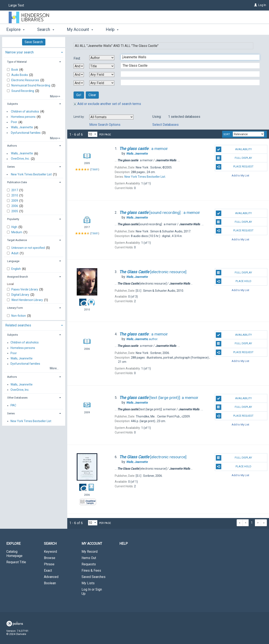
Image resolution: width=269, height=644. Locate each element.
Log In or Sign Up (92, 592)
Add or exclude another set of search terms (107, 104)
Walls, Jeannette (22, 127)
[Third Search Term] (188, 74)
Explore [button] (15, 29)
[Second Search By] (102, 66)
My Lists (88, 583)
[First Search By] (102, 58)
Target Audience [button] (17, 240)
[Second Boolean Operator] (79, 75)
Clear (92, 95)
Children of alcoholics (25, 111)
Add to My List (240, 176)
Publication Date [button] (17, 182)
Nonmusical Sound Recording (31, 85)
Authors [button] (12, 146)
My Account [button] (80, 29)
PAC (13, 405)
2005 (15, 211)
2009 (15, 201)
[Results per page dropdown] (93, 134)
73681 (95, 170)
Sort (227, 134)
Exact (48, 570)
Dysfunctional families (26, 133)
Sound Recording (23, 91)
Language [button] (13, 261)
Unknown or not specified (28, 248)
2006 (15, 206)
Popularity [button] (13, 219)
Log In (262, 5)
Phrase (49, 564)
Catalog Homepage (14, 554)
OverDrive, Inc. (20, 159)
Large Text (16, 5)
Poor (14, 122)
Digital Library (21, 295)
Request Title (16, 562)
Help (124, 544)
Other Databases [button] (17, 398)
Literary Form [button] (15, 308)
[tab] (34, 52)
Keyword (50, 552)
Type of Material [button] (17, 62)
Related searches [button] (18, 325)
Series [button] (11, 167)
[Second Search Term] (188, 66)
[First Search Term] (188, 57)
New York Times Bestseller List (31, 174)
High (15, 227)
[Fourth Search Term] (188, 82)
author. (142, 339)
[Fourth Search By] (102, 83)
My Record (90, 552)
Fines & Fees (91, 570)
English (16, 269)
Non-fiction (19, 316)
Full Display (234, 158)
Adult (15, 253)
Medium (17, 232)
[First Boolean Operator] (79, 66)
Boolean (50, 583)
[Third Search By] (102, 75)
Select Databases (165, 125)
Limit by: (79, 117)
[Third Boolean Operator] (79, 83)
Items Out (89, 558)
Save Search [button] (34, 42)
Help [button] (112, 29)
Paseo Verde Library (25, 289)
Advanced (51, 577)
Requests (89, 564)
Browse (50, 558)
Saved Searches (94, 577)
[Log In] (256, 5)
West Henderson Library (27, 300)
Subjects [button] (13, 104)
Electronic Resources (26, 80)
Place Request (235, 167)
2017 (15, 190)
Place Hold (234, 281)
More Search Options (105, 125)
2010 (15, 195)
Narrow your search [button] (19, 52)
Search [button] (46, 29)
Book (15, 70)
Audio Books (20, 75)
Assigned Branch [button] (18, 277)
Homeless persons (23, 117)
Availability (234, 149)
